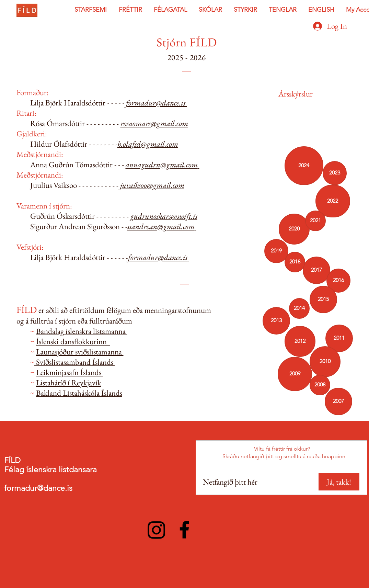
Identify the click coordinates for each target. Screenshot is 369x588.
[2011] (339, 338)
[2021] (315, 221)
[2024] (304, 166)
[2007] (338, 402)
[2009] (295, 374)
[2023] (335, 173)
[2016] (338, 281)
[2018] (295, 262)
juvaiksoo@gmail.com (152, 185)
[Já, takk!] (339, 482)
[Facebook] (184, 530)
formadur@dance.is (156, 103)
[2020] (294, 229)
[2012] (300, 341)
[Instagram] (157, 530)
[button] (91, 10)
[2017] (316, 270)
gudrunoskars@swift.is (164, 216)
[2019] (276, 251)
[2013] (276, 321)
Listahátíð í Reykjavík (69, 383)
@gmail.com (159, 144)
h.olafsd (129, 144)
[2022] (333, 201)
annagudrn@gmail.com (162, 165)
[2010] (325, 362)
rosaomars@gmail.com (154, 123)
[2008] (320, 385)
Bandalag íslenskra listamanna (82, 331)
